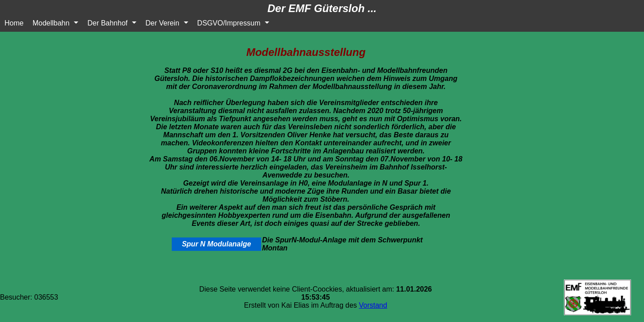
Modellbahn (51, 23)
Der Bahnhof (107, 23)
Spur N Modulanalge (217, 244)
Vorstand (373, 305)
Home (14, 23)
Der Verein (162, 23)
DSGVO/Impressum (229, 23)
